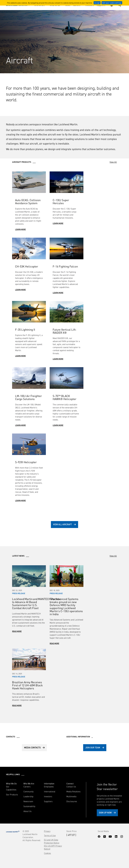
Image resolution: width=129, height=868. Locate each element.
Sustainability (29, 806)
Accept (97, 3)
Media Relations (73, 791)
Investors (48, 796)
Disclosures (72, 801)
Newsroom (28, 801)
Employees (49, 787)
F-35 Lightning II (25, 329)
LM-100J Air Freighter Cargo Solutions (28, 397)
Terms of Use (50, 835)
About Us (27, 811)
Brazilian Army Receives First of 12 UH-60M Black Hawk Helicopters (27, 685)
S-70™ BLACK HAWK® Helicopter (64, 397)
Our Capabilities (11, 788)
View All (113, 162)
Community (28, 791)
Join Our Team (93, 747)
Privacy (47, 831)
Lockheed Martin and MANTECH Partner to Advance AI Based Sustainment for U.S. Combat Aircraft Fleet (36, 603)
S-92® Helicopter (26, 462)
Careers (27, 787)
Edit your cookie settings (112, 3)
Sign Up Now (105, 813)
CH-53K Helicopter (27, 266)
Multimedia (71, 796)
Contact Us (71, 787)
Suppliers (48, 801)
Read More (17, 631)
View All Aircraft (62, 524)
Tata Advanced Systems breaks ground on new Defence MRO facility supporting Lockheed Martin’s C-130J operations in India (66, 606)
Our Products (12, 794)
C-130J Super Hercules (61, 201)
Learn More (20, 229)
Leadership (28, 796)
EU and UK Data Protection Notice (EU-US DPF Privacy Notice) (53, 844)
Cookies (47, 853)
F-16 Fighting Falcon (65, 266)
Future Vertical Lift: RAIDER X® (64, 331)
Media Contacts (32, 747)
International (50, 791)
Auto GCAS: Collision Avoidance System (28, 201)
